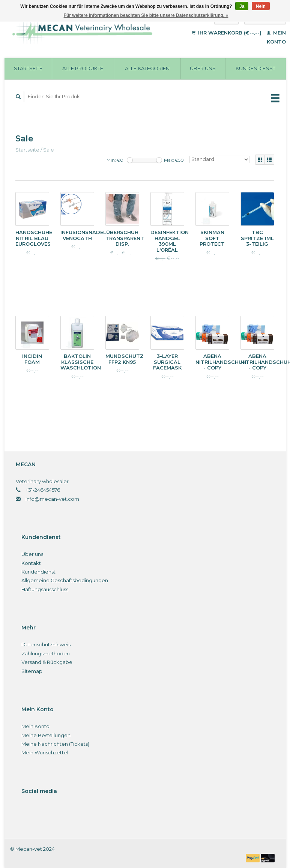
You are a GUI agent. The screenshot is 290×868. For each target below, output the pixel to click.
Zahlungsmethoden (46, 653)
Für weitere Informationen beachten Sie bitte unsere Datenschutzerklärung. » (146, 15)
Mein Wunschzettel (45, 752)
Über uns (203, 68)
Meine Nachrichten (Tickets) (55, 744)
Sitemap (32, 671)
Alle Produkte (83, 68)
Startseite (28, 68)
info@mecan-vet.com (52, 499)
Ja (242, 6)
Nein (261, 6)
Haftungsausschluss (45, 589)
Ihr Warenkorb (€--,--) (227, 33)
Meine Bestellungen (46, 735)
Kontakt (31, 563)
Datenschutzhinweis (46, 644)
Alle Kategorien (147, 68)
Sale (49, 150)
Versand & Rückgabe (47, 662)
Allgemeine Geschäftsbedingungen (65, 580)
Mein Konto (35, 726)
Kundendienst (255, 68)
